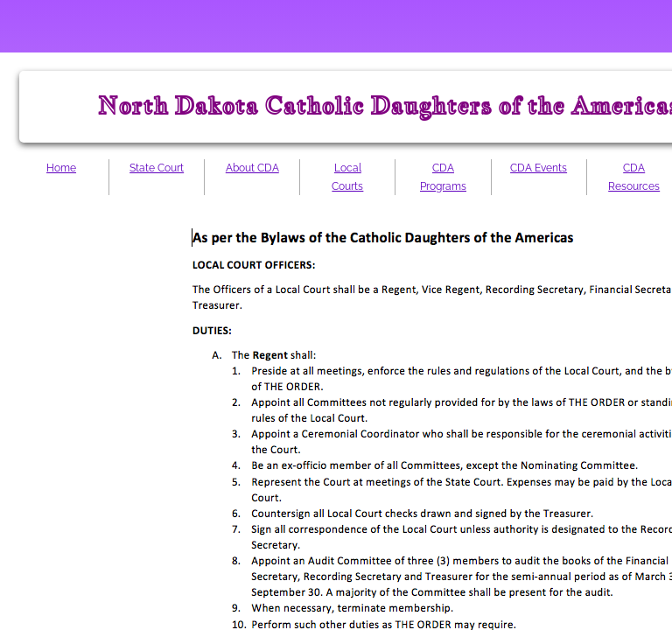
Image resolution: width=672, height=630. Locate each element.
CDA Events (539, 168)
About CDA (252, 168)
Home (61, 168)
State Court (157, 168)
